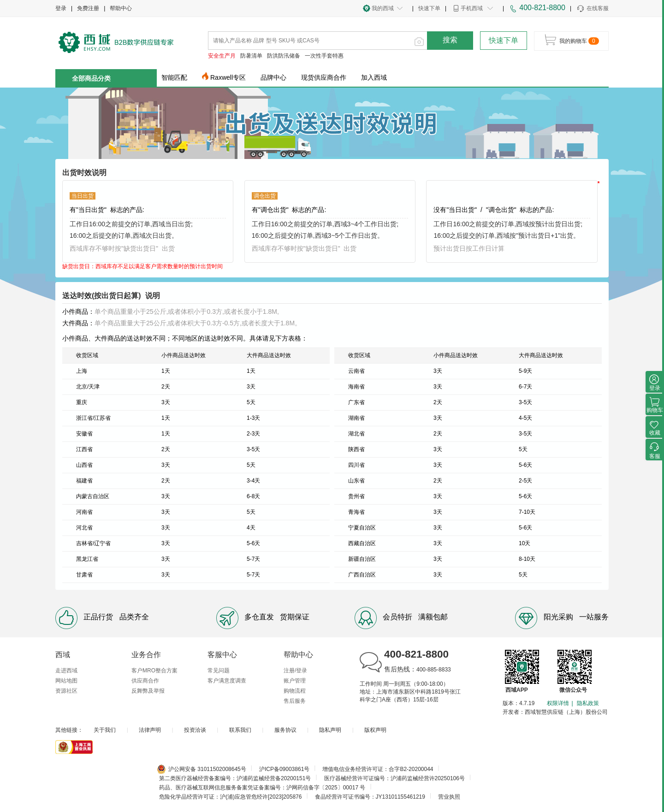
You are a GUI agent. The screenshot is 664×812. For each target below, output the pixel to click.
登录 (61, 8)
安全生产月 (222, 56)
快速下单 (429, 8)
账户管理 (295, 681)
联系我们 (240, 730)
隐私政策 (588, 703)
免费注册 (88, 8)
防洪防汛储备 (284, 56)
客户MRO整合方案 (154, 671)
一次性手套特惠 (324, 56)
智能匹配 (174, 77)
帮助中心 (121, 8)
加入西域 (374, 77)
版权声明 (375, 730)
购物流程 (295, 691)
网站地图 (66, 681)
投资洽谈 (195, 730)
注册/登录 (295, 671)
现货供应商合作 (324, 77)
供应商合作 (145, 681)
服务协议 (285, 730)
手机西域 (472, 8)
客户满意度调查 (227, 681)
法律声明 (150, 730)
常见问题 (219, 671)
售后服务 (295, 701)
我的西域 (383, 8)
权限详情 (558, 703)
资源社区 (66, 691)
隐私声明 (330, 730)
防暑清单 (251, 56)
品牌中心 (273, 77)
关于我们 (105, 730)
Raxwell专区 (228, 77)
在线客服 (592, 9)
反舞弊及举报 (148, 691)
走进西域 (66, 671)
